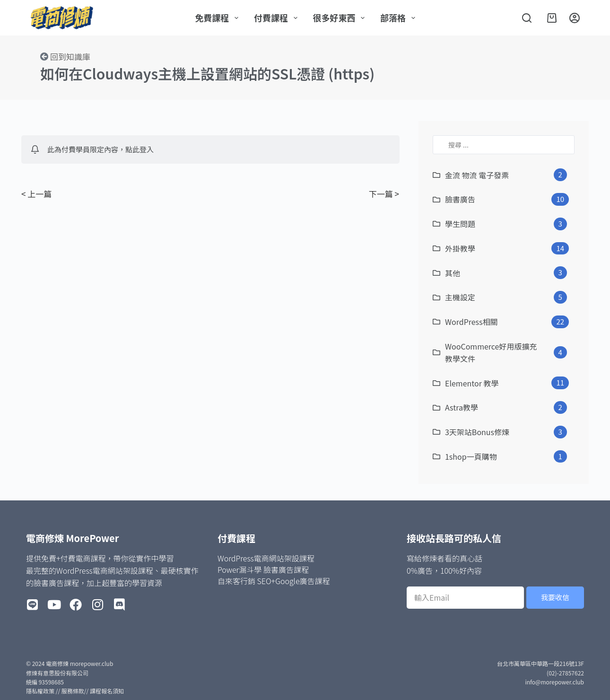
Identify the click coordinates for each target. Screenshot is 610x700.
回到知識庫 (70, 57)
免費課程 (218, 17)
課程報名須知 (107, 691)
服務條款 (73, 691)
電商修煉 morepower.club (79, 663)
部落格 (400, 17)
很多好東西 (341, 17)
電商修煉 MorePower (72, 538)
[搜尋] (527, 18)
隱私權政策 (40, 691)
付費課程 (278, 17)
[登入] (575, 18)
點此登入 (139, 149)
